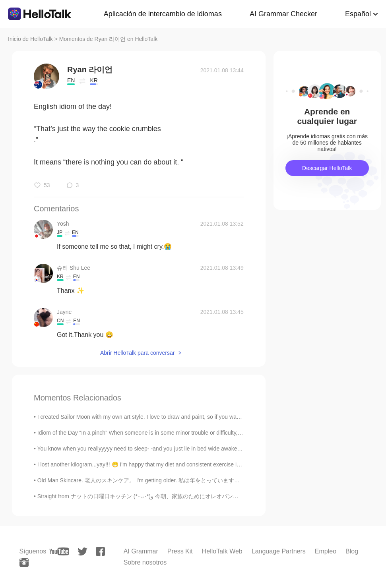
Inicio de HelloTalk (30, 39)
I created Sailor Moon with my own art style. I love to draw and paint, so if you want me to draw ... (157, 417)
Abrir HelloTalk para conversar (138, 353)
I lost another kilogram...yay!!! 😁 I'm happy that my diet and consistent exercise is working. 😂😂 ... (160, 464)
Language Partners (279, 551)
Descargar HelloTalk (327, 168)
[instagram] (24, 563)
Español (358, 14)
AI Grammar (141, 551)
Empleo (326, 551)
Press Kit (180, 551)
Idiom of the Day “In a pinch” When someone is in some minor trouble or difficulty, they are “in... (154, 433)
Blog (352, 551)
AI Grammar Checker (283, 14)
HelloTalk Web (222, 551)
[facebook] (100, 551)
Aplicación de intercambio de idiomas (163, 14)
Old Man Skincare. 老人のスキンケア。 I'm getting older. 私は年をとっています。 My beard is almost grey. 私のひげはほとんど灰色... (203, 480)
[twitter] (82, 552)
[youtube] (59, 551)
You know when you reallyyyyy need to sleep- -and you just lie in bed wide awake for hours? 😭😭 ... (161, 449)
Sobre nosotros (145, 562)
